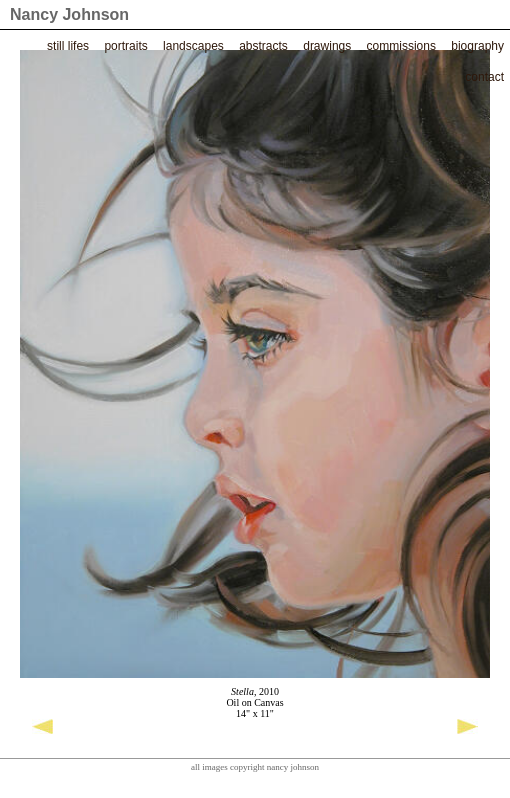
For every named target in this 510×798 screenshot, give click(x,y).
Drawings (327, 46)
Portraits (125, 46)
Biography (477, 46)
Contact (484, 77)
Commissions (401, 46)
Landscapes (193, 46)
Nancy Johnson (69, 14)
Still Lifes (68, 46)
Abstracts (263, 46)
